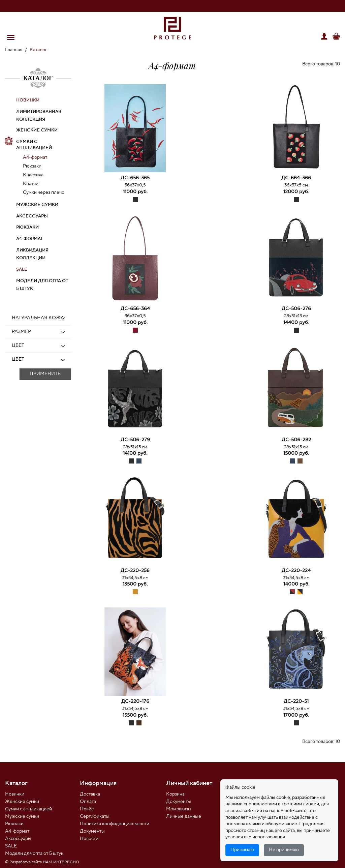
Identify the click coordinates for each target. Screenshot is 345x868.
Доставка (90, 794)
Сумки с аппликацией (34, 145)
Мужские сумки (37, 205)
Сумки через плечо (44, 192)
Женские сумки (37, 130)
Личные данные (184, 816)
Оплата (88, 802)
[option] (135, 129)
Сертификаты (95, 816)
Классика (33, 175)
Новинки (15, 794)
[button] (11, 37)
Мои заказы (179, 809)
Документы (92, 831)
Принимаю (242, 850)
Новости (89, 839)
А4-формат (35, 157)
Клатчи (31, 184)
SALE (22, 269)
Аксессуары (32, 216)
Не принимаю (284, 850)
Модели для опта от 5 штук (34, 854)
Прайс (87, 809)
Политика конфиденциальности (115, 824)
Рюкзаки (32, 166)
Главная (14, 50)
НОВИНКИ (28, 100)
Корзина (175, 794)
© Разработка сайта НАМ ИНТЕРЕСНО (42, 862)
